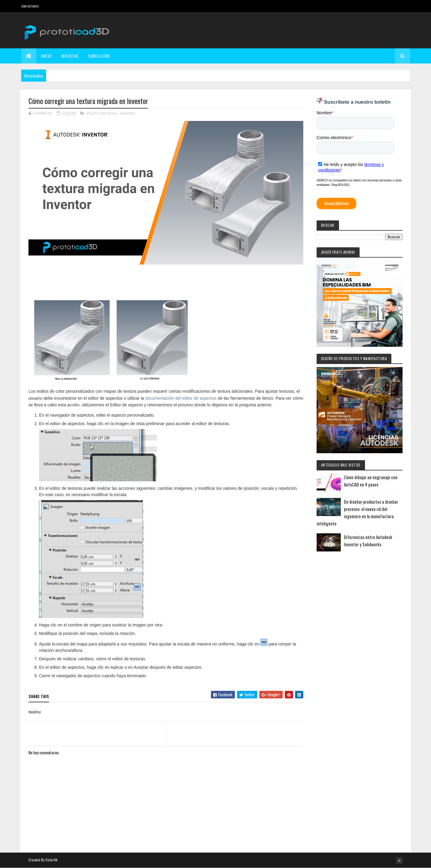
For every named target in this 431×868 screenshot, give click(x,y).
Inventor (70, 56)
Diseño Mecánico (102, 113)
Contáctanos (30, 6)
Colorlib (51, 860)
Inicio (46, 56)
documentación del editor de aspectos (181, 398)
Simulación (99, 56)
